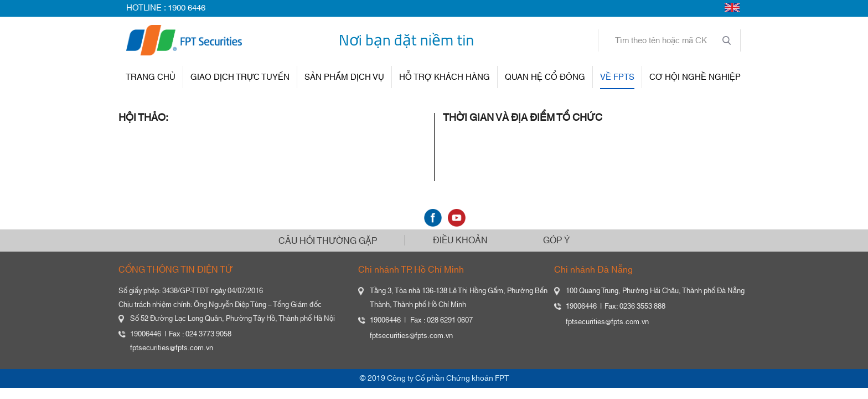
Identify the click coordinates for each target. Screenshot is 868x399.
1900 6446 (187, 8)
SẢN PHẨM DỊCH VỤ (344, 77)
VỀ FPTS (617, 77)
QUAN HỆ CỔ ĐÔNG (545, 77)
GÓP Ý (556, 241)
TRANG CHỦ (151, 77)
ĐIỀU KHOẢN (460, 241)
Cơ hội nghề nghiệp (695, 77)
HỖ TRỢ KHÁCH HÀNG (445, 77)
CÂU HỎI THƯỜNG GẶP (328, 241)
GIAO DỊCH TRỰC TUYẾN (240, 77)
